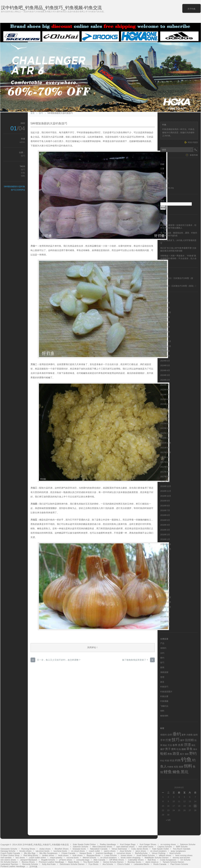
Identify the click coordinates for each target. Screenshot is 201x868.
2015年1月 (165, 593)
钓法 (172, 760)
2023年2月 (165, 414)
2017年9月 (165, 457)
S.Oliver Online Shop (10, 855)
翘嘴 (184, 749)
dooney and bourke (181, 858)
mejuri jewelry (56, 858)
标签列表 (194, 155)
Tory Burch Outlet (91, 862)
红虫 (179, 749)
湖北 (193, 745)
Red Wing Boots (31, 855)
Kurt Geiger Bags (128, 844)
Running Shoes (28, 849)
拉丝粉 (189, 740)
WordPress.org (167, 188)
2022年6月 (165, 423)
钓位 (162, 761)
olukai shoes (45, 849)
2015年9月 (165, 554)
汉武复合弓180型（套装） (183, 286)
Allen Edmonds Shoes (102, 847)
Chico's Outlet (124, 864)
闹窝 (181, 767)
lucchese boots (60, 851)
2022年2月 (165, 433)
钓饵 (178, 760)
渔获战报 (164, 672)
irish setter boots (146, 847)
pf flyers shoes (66, 860)
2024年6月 (165, 361)
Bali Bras (152, 860)
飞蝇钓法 (164, 706)
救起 (165, 745)
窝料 (174, 749)
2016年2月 (165, 535)
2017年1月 (165, 481)
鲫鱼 (176, 772)
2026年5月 (165, 303)
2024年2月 (165, 380)
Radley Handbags (108, 844)
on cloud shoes (78, 851)
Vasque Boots (86, 853)
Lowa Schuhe (111, 855)
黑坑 (185, 772)
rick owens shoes (8, 860)
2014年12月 (166, 597)
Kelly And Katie (49, 864)
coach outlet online (37, 858)
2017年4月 (165, 472)
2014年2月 (165, 626)
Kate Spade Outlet (160, 849)
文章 (164, 178)
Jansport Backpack (29, 860)
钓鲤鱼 (170, 767)
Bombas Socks (134, 862)
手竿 (163, 740)
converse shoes (124, 853)
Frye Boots (93, 864)
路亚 (162, 682)
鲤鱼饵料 (164, 716)
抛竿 (182, 740)
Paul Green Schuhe (179, 864)
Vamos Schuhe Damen (113, 862)
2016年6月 (165, 515)
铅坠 (176, 767)
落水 (195, 749)
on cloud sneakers (158, 851)
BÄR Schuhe (182, 847)
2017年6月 (165, 462)
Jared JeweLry (152, 862)
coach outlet (94, 851)
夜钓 (162, 658)
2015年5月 (165, 573)
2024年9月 (165, 351)
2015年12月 (166, 544)
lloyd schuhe (175, 853)
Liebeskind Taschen (9, 864)
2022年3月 (165, 428)
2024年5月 (165, 365)
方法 (170, 745)
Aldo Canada (99, 860)
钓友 (167, 761)
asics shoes (141, 851)
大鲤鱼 (189, 735)
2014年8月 (165, 617)
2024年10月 (166, 346)
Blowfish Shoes (62, 849)
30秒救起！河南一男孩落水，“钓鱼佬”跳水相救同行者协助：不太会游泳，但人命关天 (178, 258)
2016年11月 (166, 491)
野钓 (193, 753)
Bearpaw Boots (93, 855)
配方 (182, 754)
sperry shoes (110, 851)
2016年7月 (165, 510)
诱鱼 (170, 754)
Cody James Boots (140, 849)
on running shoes (168, 844)
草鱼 (189, 749)
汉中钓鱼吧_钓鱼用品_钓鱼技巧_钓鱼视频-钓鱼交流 (51, 8)
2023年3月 (165, 409)
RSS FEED (193, 142)
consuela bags (83, 860)
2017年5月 (165, 467)
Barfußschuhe (141, 853)
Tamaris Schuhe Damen (173, 862)
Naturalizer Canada (99, 849)
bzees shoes (127, 855)
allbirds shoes (165, 855)
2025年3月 (165, 327)
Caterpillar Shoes (136, 860)
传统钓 (163, 648)
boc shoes (20, 858)
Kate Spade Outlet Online (84, 844)
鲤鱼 (168, 772)
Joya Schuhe (126, 851)
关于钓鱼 (191, 9)
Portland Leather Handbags (13, 866)
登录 (162, 173)
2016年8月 (165, 506)
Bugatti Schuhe (48, 860)
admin (22, 142)
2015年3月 (165, 583)
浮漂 (187, 745)
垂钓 (177, 734)
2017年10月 (166, 452)
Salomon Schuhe (188, 844)
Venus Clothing (159, 853)
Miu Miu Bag (30, 853)
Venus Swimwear (119, 849)
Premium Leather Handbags (52, 862)
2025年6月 (165, 317)
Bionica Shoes (28, 862)
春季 (175, 745)
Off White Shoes (117, 860)
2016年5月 (165, 520)
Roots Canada (160, 864)
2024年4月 (165, 370)
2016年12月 (166, 486)
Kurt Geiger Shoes (148, 844)
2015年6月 (165, 568)
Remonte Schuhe (30, 864)
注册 (162, 169)
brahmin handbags (104, 853)
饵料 (23, 176)
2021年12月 (166, 443)
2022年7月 (165, 419)
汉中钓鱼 (33, 867)
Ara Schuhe (108, 864)
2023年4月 (165, 404)
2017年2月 (165, 477)
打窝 (168, 740)
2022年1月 (165, 438)
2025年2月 (165, 332)
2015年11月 (166, 549)
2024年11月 (166, 341)
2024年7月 (165, 356)
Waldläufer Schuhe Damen (157, 858)
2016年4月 (165, 525)
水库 (181, 745)
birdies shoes (48, 855)
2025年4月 (165, 322)
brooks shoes (25, 851)
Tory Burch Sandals (182, 849)
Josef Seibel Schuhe (146, 855)
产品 (162, 643)
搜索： (163, 201)
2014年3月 (165, 621)
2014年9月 (165, 612)
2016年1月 (165, 539)
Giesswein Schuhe (9, 849)
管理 (162, 677)
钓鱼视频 (164, 701)
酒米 (187, 754)
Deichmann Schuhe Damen (72, 864)
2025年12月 (166, 312)
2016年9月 (165, 501)
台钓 (162, 653)
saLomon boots (42, 851)
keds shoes (63, 855)
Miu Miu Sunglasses (48, 853)
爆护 (162, 749)
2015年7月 (165, 563)
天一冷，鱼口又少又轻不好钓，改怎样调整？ (59, 660)
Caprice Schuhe (165, 847)
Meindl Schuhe (89, 858)
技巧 (41, 113)
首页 (33, 113)
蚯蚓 (164, 754)
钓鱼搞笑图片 (166, 692)
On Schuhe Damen (9, 862)
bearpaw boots (79, 849)
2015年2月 (165, 588)
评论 (164, 183)
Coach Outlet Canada (10, 853)
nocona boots (73, 858)
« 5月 (168, 820)
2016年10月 (166, 496)
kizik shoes (78, 855)
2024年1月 (165, 385)
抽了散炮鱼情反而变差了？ (135, 660)
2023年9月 (165, 390)
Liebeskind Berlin (142, 864)
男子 (168, 749)
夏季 (184, 735)
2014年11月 (166, 602)
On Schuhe (185, 860)
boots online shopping (131, 858)
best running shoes (184, 855)
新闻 (162, 667)
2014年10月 (166, 607)
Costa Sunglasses (168, 860)
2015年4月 (165, 578)
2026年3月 (165, 308)
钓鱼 (23, 173)
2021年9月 (165, 448)
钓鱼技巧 (164, 687)
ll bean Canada (68, 853)
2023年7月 (165, 395)
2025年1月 (165, 337)
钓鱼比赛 (164, 696)
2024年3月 (165, 375)
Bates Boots (74, 862)
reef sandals (6, 858)
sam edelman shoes (125, 847)
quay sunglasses (178, 851)
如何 (196, 735)
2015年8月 (165, 559)
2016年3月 (165, 530)
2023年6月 (165, 399)
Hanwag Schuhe (8, 851)
